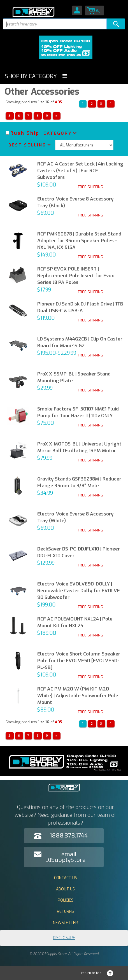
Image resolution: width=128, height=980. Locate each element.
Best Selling (27, 145)
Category (58, 133)
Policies (66, 900)
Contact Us (66, 878)
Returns (65, 912)
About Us (65, 889)
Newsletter (65, 923)
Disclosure (64, 938)
